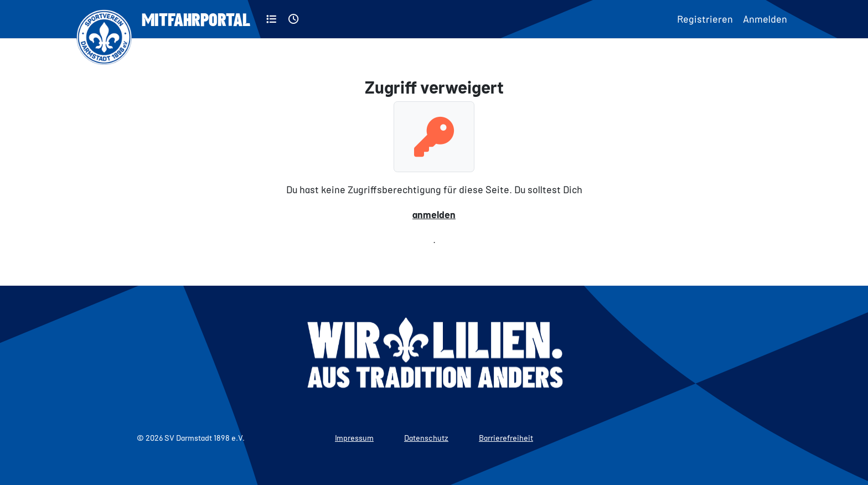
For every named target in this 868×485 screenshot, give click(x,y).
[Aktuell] (294, 19)
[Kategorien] (272, 19)
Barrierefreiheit (506, 438)
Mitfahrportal (196, 19)
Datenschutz (426, 438)
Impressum (354, 438)
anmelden (434, 214)
